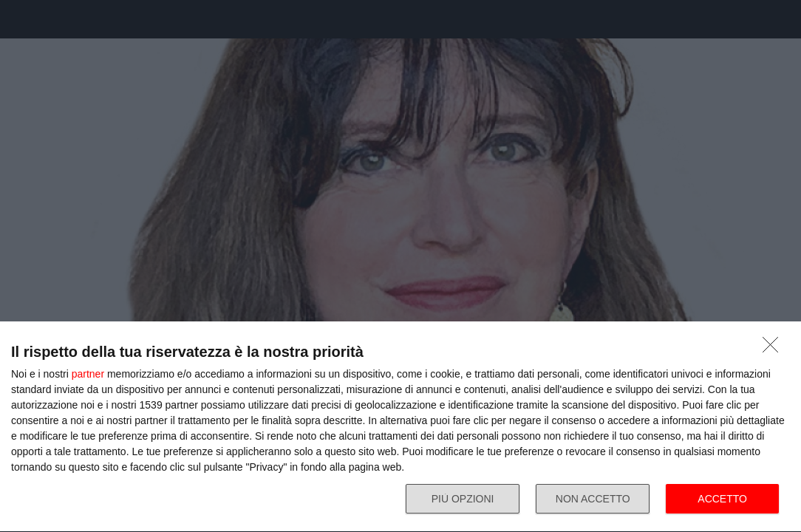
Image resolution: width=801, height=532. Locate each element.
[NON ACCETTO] (774, 349)
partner (88, 374)
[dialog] (400, 427)
